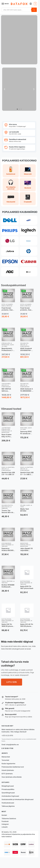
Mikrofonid (24, 543)
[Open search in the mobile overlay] (19, 10)
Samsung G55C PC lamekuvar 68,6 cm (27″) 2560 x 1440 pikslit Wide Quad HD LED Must (27, 432)
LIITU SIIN (12, 682)
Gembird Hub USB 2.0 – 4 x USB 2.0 (8, 473)
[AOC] (10, 272)
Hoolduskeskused (8, 803)
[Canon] (29, 261)
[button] (35, 4)
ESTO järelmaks (7, 774)
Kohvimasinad (6, 543)
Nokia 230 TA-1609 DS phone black (7, 625)
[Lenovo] (29, 241)
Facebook (5, 821)
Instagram (5, 824)
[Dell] (10, 220)
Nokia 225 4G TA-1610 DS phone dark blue (27, 625)
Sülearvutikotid (7, 505)
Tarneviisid (5, 760)
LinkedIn (5, 827)
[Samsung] (29, 220)
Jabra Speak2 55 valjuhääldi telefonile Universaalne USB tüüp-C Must (27, 549)
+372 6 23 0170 (7, 736)
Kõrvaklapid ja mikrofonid (7, 344)
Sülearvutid (24, 343)
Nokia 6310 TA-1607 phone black (27, 587)
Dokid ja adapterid (8, 467)
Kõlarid (23, 505)
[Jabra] (10, 251)
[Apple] (29, 272)
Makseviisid (6, 757)
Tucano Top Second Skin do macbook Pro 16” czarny (8, 511)
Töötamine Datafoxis (9, 818)
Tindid (4, 581)
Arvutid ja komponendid (25, 345)
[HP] (29, 251)
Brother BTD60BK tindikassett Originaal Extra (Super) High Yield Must (8, 586)
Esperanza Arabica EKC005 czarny (8, 549)
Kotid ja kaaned (7, 304)
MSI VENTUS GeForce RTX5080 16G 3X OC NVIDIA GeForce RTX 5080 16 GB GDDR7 (8, 390)
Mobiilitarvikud (7, 306)
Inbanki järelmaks (8, 770)
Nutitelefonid (25, 581)
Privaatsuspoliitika (8, 789)
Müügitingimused (8, 786)
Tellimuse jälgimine (8, 806)
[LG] (10, 241)
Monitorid (24, 428)
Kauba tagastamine (8, 763)
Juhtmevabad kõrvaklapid (6, 429)
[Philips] (10, 231)
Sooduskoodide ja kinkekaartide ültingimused (18, 799)
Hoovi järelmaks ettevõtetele (12, 777)
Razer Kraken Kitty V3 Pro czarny (7, 436)
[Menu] (5, 4)
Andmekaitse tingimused (10, 796)
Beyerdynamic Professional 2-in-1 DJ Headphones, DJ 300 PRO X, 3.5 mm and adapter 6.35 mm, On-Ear (8, 349)
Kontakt (4, 815)
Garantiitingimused (8, 793)
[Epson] (10, 261)
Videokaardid (6, 384)
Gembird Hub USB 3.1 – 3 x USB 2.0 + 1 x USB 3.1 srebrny (27, 473)
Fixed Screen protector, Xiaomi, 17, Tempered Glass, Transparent (27, 309)
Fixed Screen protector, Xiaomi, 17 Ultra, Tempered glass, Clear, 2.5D (8, 309)
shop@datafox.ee (13, 745)
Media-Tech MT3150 (25, 510)
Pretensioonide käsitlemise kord (13, 767)
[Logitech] (29, 231)
